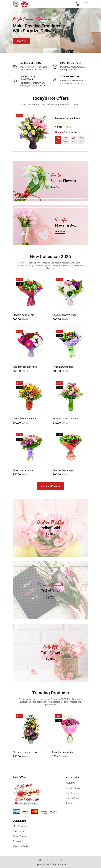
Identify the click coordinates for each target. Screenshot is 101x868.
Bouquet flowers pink (64, 470)
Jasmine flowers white (65, 315)
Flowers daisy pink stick (65, 419)
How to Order (73, 793)
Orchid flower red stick (24, 419)
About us (70, 783)
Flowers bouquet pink (24, 315)
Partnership (18, 831)
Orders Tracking (20, 836)
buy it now (50, 534)
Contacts (70, 803)
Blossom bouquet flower (68, 118)
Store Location (20, 826)
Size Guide (18, 841)
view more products (50, 486)
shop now (21, 41)
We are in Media (20, 846)
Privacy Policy (73, 798)
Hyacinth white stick (63, 367)
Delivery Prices (73, 788)
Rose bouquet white (23, 470)
